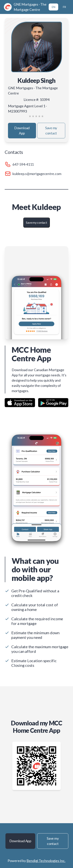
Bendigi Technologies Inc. (46, 861)
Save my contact (51, 130)
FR (64, 7)
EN (54, 7)
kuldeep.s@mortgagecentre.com (37, 174)
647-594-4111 (23, 164)
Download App (22, 130)
